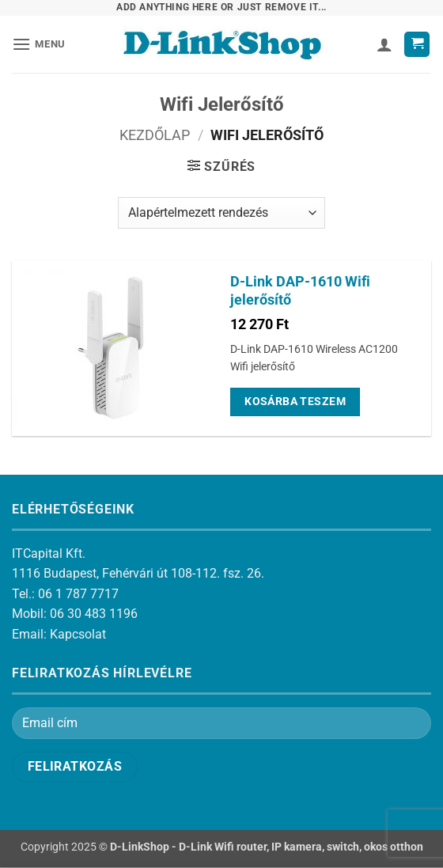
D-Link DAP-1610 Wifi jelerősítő (300, 291)
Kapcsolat (78, 634)
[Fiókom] (384, 44)
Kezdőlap (155, 135)
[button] (39, 44)
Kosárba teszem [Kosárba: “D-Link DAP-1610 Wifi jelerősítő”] (295, 401)
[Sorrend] (221, 213)
